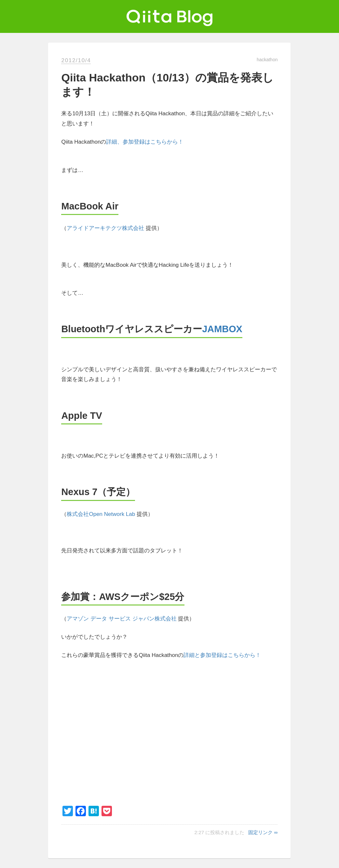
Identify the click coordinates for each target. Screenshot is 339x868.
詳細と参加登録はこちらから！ (222, 655)
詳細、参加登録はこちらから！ (145, 142)
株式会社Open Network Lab (101, 514)
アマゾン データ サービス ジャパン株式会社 (122, 619)
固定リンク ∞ (263, 832)
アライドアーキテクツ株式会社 (105, 228)
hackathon (267, 60)
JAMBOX (222, 329)
